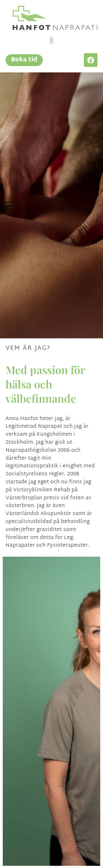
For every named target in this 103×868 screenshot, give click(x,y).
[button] (51, 40)
